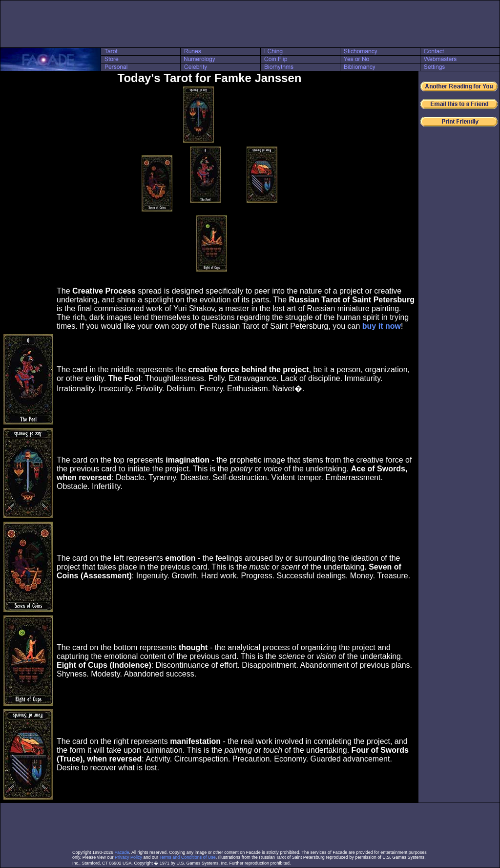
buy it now (382, 326)
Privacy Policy (128, 857)
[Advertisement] (250, 24)
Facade (122, 852)
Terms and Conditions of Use (187, 857)
